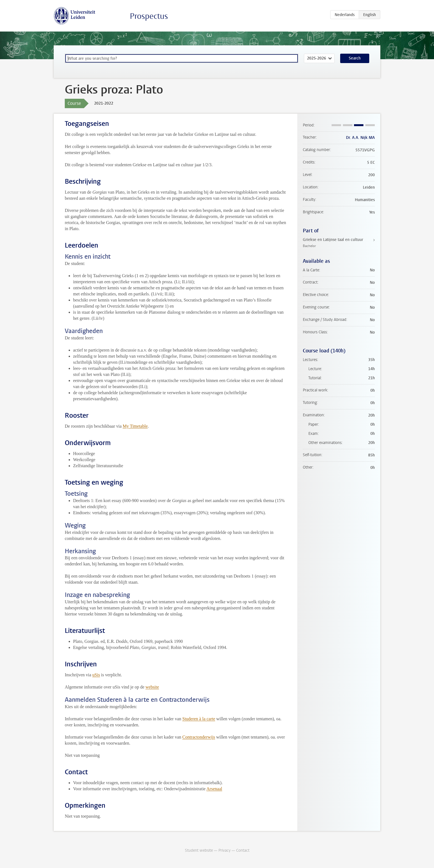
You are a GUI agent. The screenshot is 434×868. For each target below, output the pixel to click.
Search (355, 58)
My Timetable (135, 426)
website (152, 687)
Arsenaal (214, 789)
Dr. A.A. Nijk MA (360, 138)
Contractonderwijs (199, 737)
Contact (243, 850)
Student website (199, 850)
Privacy (224, 850)
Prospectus (149, 16)
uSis (96, 675)
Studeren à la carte (199, 719)
